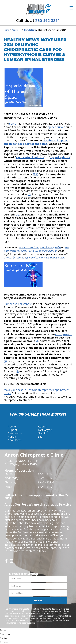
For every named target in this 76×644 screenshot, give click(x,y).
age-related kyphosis (30, 157)
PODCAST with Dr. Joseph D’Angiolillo (40, 247)
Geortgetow (15, 433)
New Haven (15, 440)
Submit (38, 600)
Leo (40, 437)
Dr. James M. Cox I (44, 620)
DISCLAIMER (13, 618)
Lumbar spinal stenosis (18, 304)
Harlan (12, 437)
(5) (26, 228)
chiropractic (64, 334)
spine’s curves (56, 127)
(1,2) (36, 174)
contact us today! (36, 551)
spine (13, 124)
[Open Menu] (71, 8)
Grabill (42, 433)
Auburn (43, 427)
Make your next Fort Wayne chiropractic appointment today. (37, 392)
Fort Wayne (45, 430)
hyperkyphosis (60, 157)
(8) (17, 371)
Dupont (12, 430)
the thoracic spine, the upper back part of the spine (36, 142)
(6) (38, 341)
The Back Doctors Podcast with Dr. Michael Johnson (36, 249)
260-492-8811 (48, 21)
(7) (5, 361)
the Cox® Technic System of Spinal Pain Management (34, 258)
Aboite (12, 427)
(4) (18, 215)
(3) (30, 194)
